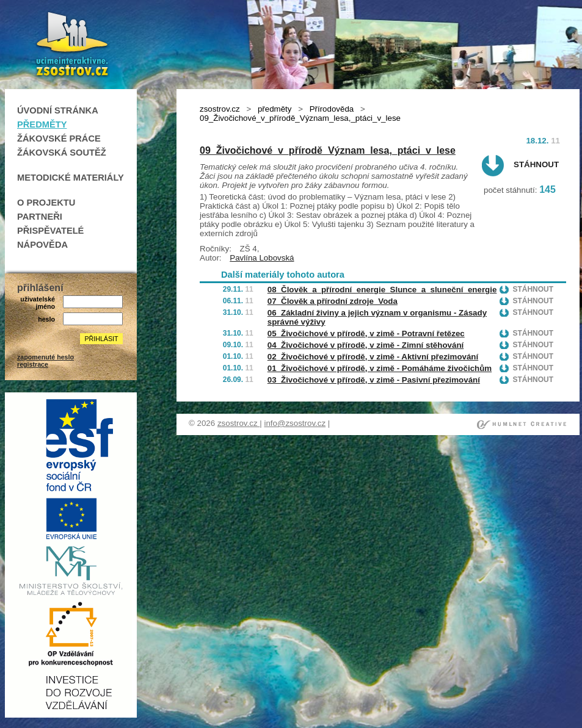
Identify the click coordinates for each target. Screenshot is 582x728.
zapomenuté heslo (45, 357)
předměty (275, 109)
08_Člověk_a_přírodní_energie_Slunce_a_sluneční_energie (382, 290)
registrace (33, 364)
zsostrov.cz (220, 109)
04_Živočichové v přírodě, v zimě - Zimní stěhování (366, 345)
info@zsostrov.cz (295, 423)
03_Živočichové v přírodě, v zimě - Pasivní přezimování (374, 380)
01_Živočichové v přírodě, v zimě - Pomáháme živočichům (380, 368)
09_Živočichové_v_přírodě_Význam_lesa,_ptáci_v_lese (328, 150)
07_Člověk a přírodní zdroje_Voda (333, 301)
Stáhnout (536, 164)
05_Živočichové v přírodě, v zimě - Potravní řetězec (366, 333)
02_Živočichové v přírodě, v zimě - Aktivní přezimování (373, 357)
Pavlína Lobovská (262, 258)
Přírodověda (332, 109)
